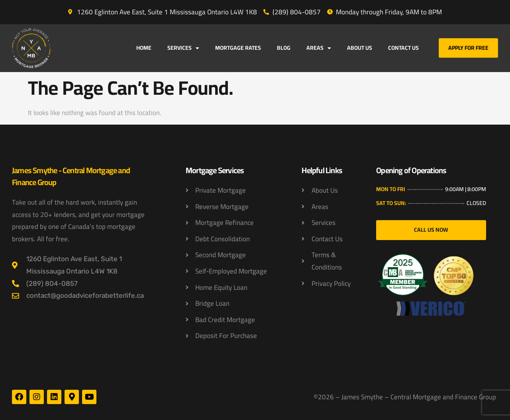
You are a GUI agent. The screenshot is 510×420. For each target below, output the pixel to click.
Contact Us (403, 48)
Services (183, 48)
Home (144, 48)
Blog (284, 48)
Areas (319, 48)
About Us (360, 48)
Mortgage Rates (238, 48)
